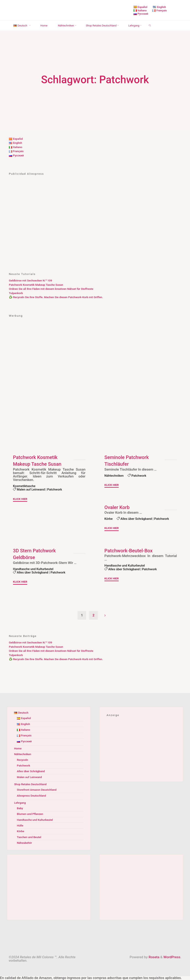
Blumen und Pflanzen (30, 814)
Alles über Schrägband (136, 519)
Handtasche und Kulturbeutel (33, 569)
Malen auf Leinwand (31, 489)
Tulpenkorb (16, 293)
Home (18, 749)
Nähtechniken (114, 475)
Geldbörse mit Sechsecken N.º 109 (31, 280)
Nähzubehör (24, 843)
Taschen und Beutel (29, 837)
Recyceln (22, 760)
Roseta (154, 957)
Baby (20, 808)
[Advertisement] (95, 232)
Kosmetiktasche (24, 486)
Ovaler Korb (117, 507)
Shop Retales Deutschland (30, 784)
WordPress (172, 957)
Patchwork (55, 489)
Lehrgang (20, 803)
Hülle (20, 826)
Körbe (109, 519)
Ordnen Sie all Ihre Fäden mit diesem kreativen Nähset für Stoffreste (51, 289)
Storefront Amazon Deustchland (37, 790)
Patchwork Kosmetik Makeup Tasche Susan (36, 285)
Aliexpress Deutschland (31, 796)
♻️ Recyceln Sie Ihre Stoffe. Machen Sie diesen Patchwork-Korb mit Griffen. (56, 297)
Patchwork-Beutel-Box (129, 551)
